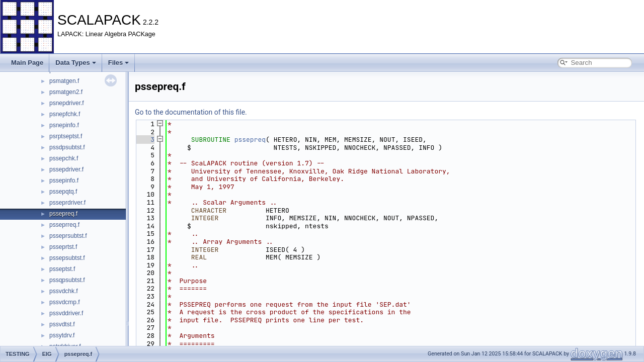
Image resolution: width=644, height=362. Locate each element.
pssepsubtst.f (67, 258)
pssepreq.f (63, 214)
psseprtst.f (63, 247)
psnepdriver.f (67, 103)
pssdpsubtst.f (67, 147)
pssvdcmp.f (65, 302)
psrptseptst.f (66, 136)
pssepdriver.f (66, 169)
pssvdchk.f (64, 291)
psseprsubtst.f (68, 236)
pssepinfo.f (64, 180)
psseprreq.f (64, 225)
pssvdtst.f (62, 324)
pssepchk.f (64, 158)
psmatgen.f (64, 81)
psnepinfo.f (64, 125)
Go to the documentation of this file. (191, 112)
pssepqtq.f (63, 192)
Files (119, 63)
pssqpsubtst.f (67, 280)
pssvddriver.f (66, 313)
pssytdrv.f (62, 335)
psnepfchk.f (65, 114)
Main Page (27, 63)
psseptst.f (62, 269)
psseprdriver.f (67, 203)
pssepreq (250, 140)
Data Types (75, 63)
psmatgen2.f (66, 92)
